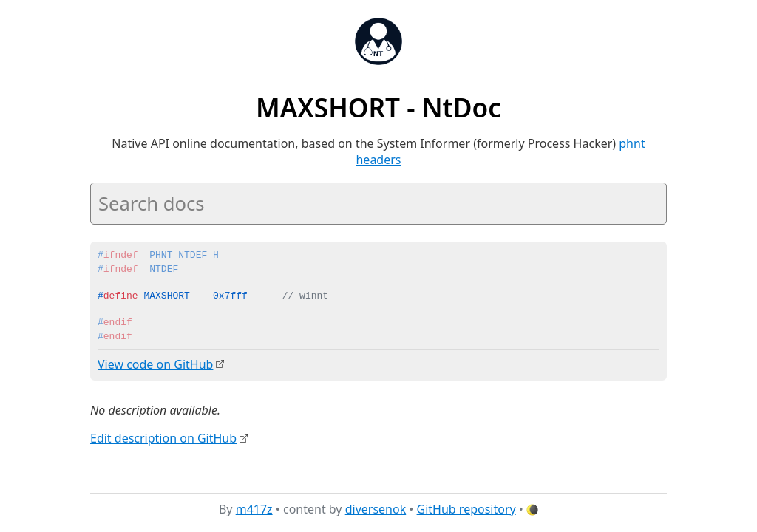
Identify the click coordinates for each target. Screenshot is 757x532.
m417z (254, 509)
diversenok (376, 509)
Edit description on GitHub (163, 438)
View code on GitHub (155, 364)
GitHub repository (466, 509)
